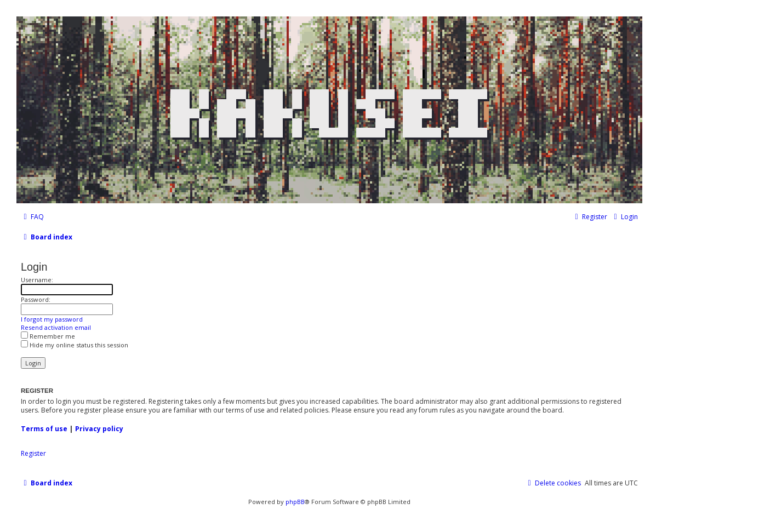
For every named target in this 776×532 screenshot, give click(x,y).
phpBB (295, 502)
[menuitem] (32, 217)
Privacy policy (99, 429)
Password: (36, 299)
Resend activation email (56, 327)
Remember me (48, 336)
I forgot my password (52, 319)
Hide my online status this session (75, 345)
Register (33, 454)
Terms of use (44, 429)
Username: (37, 280)
